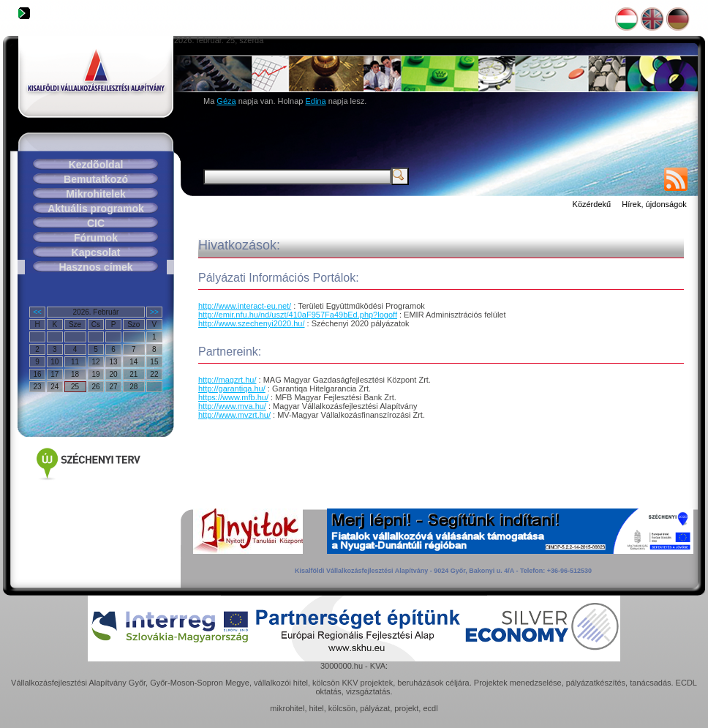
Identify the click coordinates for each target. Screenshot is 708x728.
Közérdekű (592, 204)
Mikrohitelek (96, 194)
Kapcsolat (96, 252)
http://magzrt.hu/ (227, 380)
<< (37, 312)
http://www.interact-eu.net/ (245, 306)
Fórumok (96, 238)
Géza (226, 101)
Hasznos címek (95, 267)
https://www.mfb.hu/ (233, 397)
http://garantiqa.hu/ (232, 389)
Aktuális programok (95, 209)
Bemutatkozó (96, 179)
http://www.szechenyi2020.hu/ (252, 323)
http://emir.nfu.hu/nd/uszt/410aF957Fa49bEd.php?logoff (298, 315)
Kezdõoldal (96, 165)
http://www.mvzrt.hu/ (234, 415)
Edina (315, 101)
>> (154, 312)
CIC (96, 223)
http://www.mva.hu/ (232, 406)
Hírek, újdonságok (654, 204)
